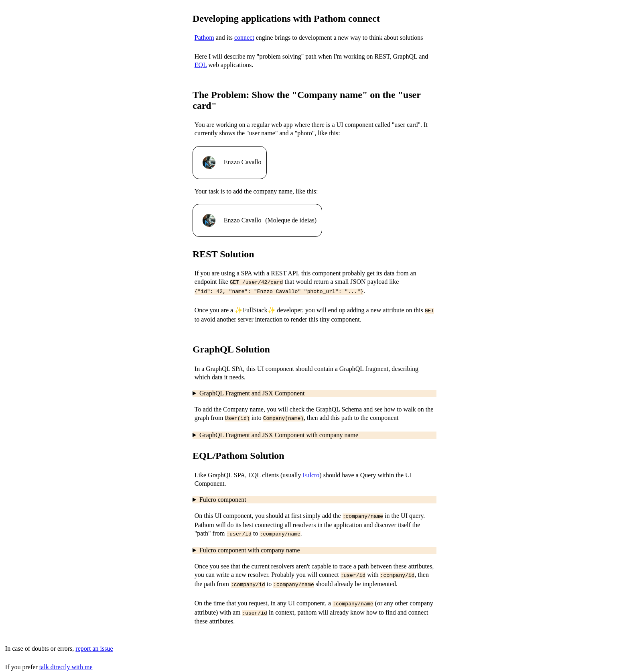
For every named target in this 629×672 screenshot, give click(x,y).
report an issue (94, 640)
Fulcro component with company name (250, 545)
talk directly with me (66, 659)
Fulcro (311, 472)
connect (244, 38)
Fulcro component (223, 496)
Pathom (204, 38)
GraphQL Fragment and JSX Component (252, 391)
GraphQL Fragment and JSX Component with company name (279, 432)
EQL (201, 65)
